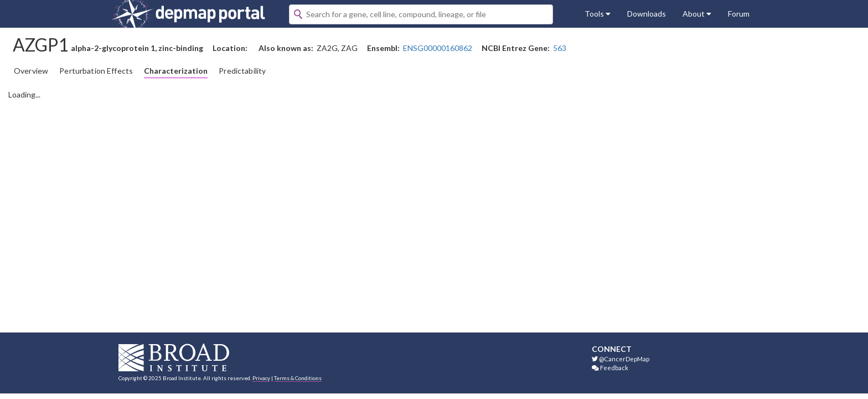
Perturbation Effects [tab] (96, 71)
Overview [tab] (31, 71)
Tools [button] (598, 14)
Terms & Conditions (298, 378)
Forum (739, 14)
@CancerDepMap (621, 359)
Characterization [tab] (176, 71)
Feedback (610, 368)
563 (560, 48)
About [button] (697, 14)
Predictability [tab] (242, 71)
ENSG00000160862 (438, 48)
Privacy (261, 378)
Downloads (647, 14)
